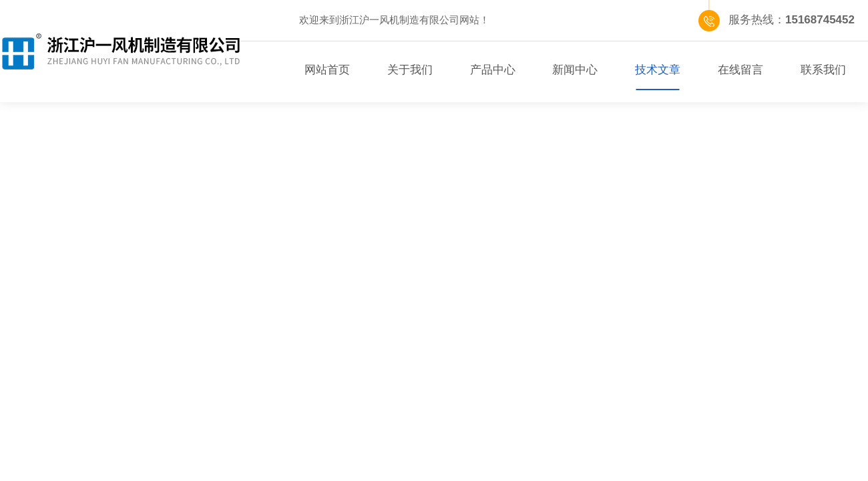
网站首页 (327, 70)
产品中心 (493, 70)
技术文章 (658, 70)
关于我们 (410, 70)
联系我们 (823, 70)
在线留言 (740, 70)
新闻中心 (575, 70)
